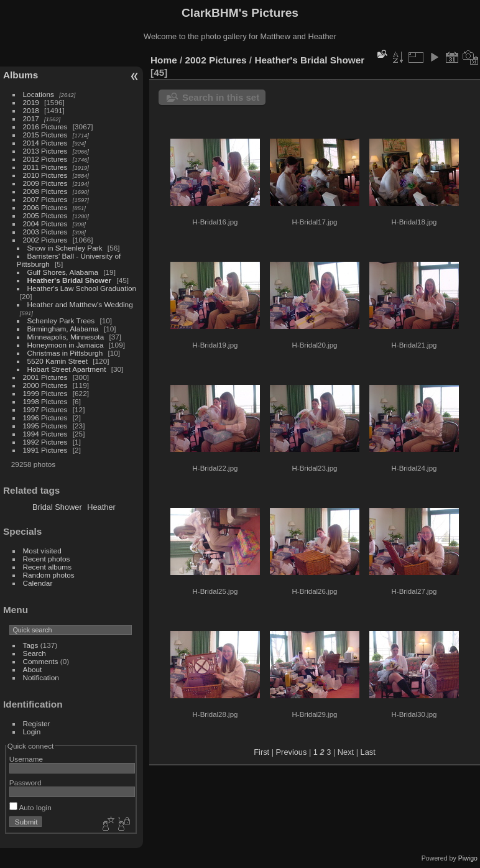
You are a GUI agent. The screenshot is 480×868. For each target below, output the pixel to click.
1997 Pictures (45, 409)
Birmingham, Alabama (63, 329)
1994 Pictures (45, 434)
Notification (41, 677)
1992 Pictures (45, 442)
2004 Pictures (45, 224)
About (33, 669)
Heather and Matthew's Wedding (80, 304)
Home (164, 60)
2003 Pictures (45, 232)
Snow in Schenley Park (65, 248)
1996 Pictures (45, 418)
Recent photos (47, 559)
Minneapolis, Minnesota (66, 337)
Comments (41, 661)
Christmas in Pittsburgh (65, 353)
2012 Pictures (45, 159)
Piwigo (468, 858)
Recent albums (47, 567)
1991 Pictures (45, 450)
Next (346, 752)
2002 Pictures (45, 240)
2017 (31, 118)
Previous (292, 752)
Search (35, 653)
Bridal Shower (57, 507)
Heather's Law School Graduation (82, 288)
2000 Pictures (45, 385)
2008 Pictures (45, 191)
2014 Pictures (45, 143)
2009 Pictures (45, 183)
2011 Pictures (45, 167)
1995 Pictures (45, 426)
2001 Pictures (45, 377)
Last (368, 752)
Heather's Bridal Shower (70, 280)
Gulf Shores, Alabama (63, 272)
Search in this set (221, 97)
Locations (39, 94)
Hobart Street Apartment (67, 369)
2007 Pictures (45, 199)
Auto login (30, 807)
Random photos (49, 575)
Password (25, 783)
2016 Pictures (45, 127)
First (261, 752)
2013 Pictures (45, 151)
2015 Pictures (45, 135)
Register (37, 723)
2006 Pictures (45, 207)
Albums (21, 75)
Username (26, 759)
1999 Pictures (45, 393)
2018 (31, 110)
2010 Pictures (45, 175)
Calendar (38, 583)
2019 (31, 102)
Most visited (42, 551)
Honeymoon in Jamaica (66, 345)
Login (32, 732)
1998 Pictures (45, 401)
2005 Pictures (45, 215)
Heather (101, 507)
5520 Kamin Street (58, 361)
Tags (31, 645)
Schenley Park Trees (61, 321)
